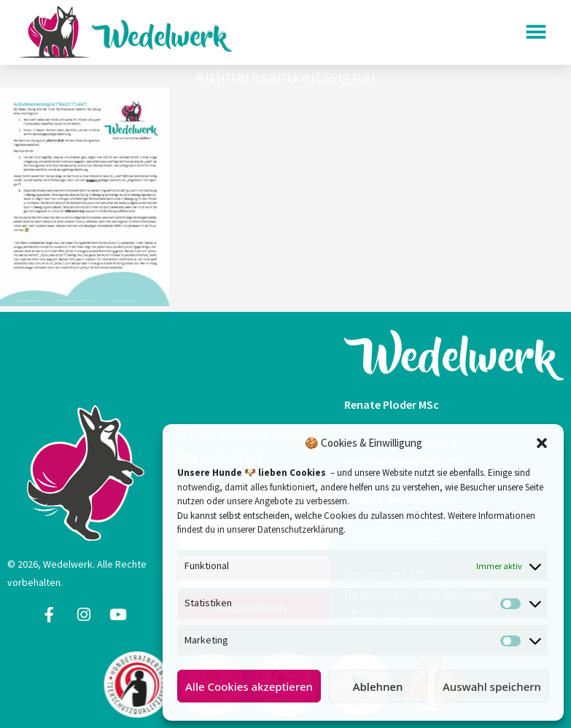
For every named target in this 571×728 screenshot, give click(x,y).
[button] (542, 443)
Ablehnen (378, 686)
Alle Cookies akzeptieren (249, 686)
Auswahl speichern (492, 686)
